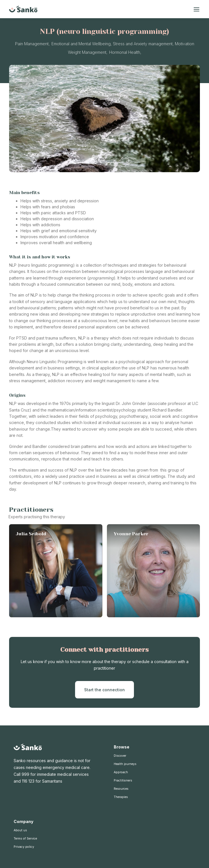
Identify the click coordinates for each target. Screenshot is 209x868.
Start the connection (104, 690)
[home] (23, 9)
